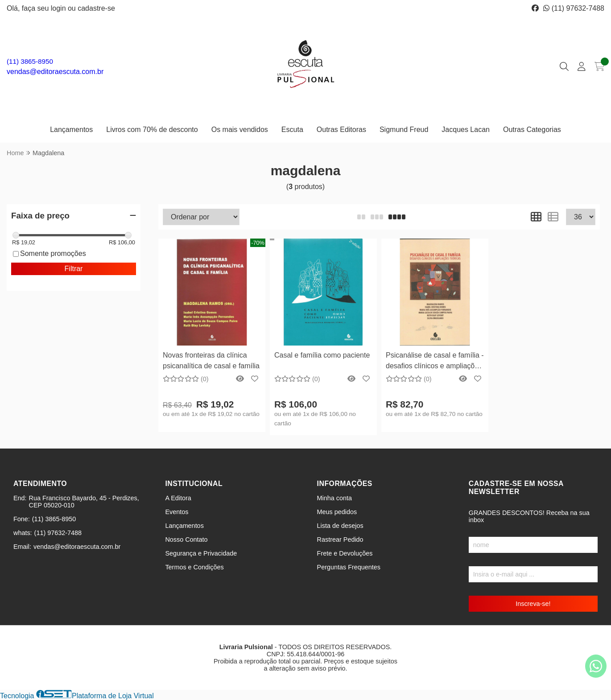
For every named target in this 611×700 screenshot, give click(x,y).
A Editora (178, 498)
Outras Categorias (532, 130)
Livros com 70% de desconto (152, 130)
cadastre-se (96, 8)
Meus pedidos (337, 512)
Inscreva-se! (533, 604)
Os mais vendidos (240, 130)
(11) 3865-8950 (30, 61)
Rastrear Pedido (340, 539)
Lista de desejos (340, 526)
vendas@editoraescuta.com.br (55, 72)
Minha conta (334, 498)
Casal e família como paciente (322, 355)
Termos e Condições (194, 567)
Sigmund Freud (404, 130)
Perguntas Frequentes (349, 567)
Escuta (292, 130)
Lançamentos (71, 130)
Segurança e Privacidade (201, 553)
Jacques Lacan (466, 130)
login (59, 8)
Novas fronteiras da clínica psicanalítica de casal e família (211, 360)
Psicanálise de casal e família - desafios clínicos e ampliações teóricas (435, 362)
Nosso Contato (186, 539)
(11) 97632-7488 (574, 8)
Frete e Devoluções (345, 553)
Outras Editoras (341, 130)
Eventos (177, 512)
